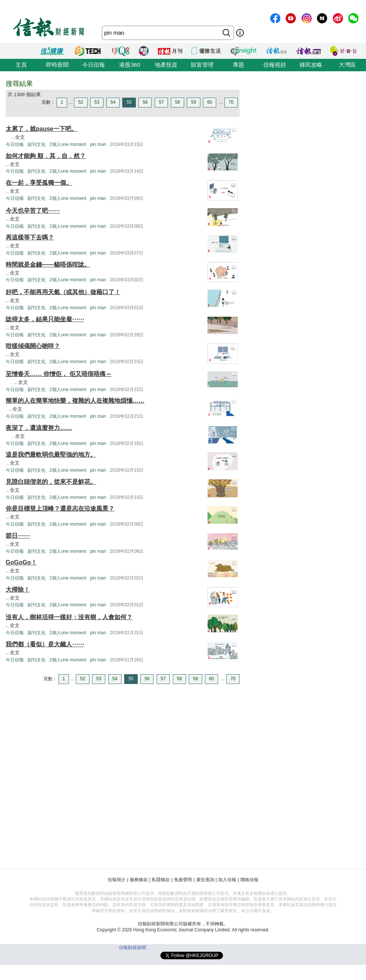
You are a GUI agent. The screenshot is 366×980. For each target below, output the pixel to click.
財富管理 (202, 65)
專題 (238, 65)
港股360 (130, 65)
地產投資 (166, 65)
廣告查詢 (205, 880)
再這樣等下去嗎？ (30, 237)
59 (193, 102)
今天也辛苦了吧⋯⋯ (33, 211)
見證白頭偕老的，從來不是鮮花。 (51, 482)
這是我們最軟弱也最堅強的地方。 (51, 455)
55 (129, 102)
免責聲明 (183, 880)
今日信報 (94, 65)
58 (178, 102)
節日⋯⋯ (18, 536)
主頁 (21, 65)
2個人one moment (68, 144)
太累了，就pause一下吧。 (42, 129)
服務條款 (139, 880)
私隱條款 (161, 880)
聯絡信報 (249, 880)
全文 (20, 137)
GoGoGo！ (21, 562)
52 (81, 102)
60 (210, 102)
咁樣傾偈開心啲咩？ (33, 346)
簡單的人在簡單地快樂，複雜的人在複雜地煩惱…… (75, 401)
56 (145, 102)
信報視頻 (275, 65)
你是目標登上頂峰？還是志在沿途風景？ (60, 508)
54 (113, 102)
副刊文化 (37, 144)
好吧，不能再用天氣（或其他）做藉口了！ (63, 292)
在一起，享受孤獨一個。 (39, 183)
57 (161, 102)
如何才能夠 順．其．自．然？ (46, 156)
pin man (98, 144)
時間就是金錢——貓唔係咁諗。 (48, 265)
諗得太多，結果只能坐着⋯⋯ (45, 319)
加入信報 (227, 880)
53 (97, 102)
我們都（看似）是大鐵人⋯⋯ (45, 644)
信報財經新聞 (132, 948)
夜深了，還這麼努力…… (39, 428)
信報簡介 (117, 880)
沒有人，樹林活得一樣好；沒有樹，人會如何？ (69, 617)
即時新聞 (57, 65)
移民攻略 (311, 65)
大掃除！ (18, 590)
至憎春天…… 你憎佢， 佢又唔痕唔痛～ (59, 374)
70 (231, 102)
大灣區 (347, 65)
